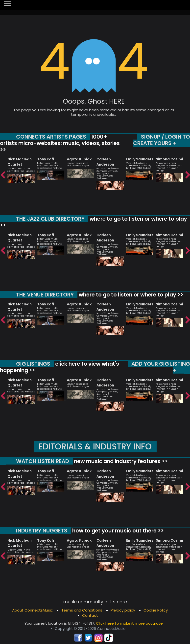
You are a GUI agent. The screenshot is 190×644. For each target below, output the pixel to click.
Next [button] (188, 175)
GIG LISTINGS (33, 364)
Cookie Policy (156, 610)
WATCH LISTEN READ (43, 461)
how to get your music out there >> (117, 530)
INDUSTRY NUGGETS (42, 530)
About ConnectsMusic (33, 610)
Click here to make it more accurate (129, 623)
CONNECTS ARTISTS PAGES (51, 137)
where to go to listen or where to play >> (94, 222)
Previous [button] (2, 175)
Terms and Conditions (82, 610)
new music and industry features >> (120, 461)
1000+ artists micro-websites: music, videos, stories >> (60, 143)
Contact (90, 615)
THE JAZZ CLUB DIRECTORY (50, 219)
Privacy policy (123, 610)
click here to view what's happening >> (59, 367)
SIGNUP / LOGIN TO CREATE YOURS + (162, 140)
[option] (21, 168)
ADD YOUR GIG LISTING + (161, 367)
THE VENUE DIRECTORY (45, 294)
